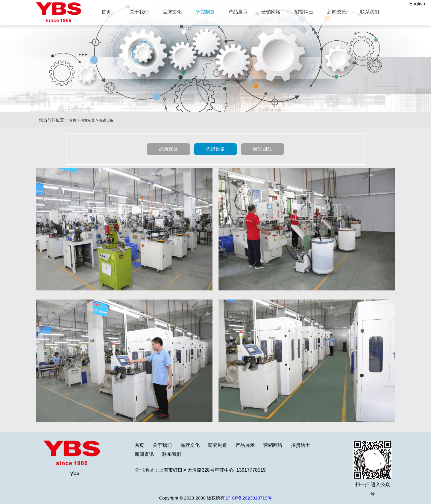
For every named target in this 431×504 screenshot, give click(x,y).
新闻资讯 (144, 454)
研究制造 (88, 120)
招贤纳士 (301, 445)
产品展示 (245, 445)
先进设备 (106, 120)
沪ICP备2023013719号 (249, 498)
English (417, 4)
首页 (73, 120)
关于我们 (162, 445)
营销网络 (273, 445)
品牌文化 (190, 445)
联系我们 (172, 454)
